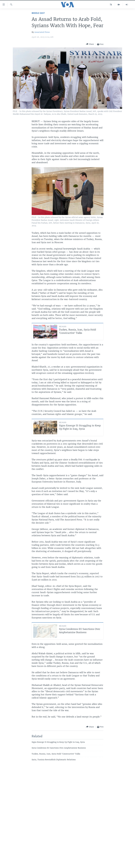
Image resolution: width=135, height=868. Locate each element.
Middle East (38, 13)
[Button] (90, 44)
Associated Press (42, 32)
